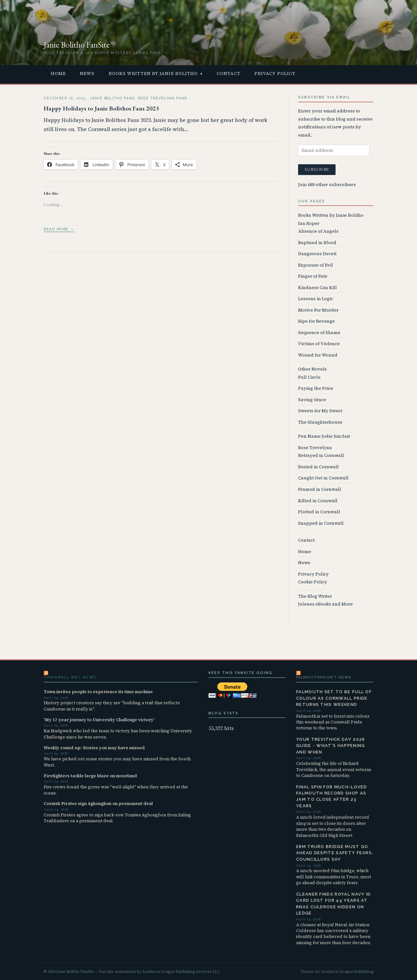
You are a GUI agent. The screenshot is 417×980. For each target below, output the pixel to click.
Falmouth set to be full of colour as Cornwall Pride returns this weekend (334, 698)
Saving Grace (312, 400)
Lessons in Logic (316, 299)
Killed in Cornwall (318, 501)
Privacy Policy (275, 73)
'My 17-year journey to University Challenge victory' (99, 720)
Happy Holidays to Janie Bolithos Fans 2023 (101, 108)
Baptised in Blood (317, 243)
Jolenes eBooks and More (325, 604)
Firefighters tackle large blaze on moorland (90, 776)
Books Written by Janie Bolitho (153, 73)
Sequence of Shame (319, 333)
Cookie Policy (313, 582)
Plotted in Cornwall (319, 512)
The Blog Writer (315, 596)
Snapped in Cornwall (321, 523)
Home (58, 73)
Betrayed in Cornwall (321, 455)
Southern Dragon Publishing (347, 972)
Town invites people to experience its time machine (98, 692)
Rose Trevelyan (315, 448)
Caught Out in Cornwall (323, 478)
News (87, 73)
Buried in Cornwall (318, 467)
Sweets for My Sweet (320, 411)
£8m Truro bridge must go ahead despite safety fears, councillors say (335, 853)
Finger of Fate (313, 276)
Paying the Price (316, 388)
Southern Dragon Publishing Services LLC (181, 972)
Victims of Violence (319, 344)
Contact (229, 73)
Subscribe (317, 169)
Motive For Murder (318, 310)
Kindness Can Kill (317, 288)
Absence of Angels (318, 231)
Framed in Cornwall (320, 489)
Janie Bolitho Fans (112, 98)
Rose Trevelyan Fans (163, 98)
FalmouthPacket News (324, 677)
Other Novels (312, 369)
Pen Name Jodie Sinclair (324, 436)
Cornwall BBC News (70, 677)
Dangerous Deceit (317, 254)
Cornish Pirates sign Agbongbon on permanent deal (98, 803)
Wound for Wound (318, 355)
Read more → (59, 229)
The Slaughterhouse (320, 422)
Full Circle (309, 377)
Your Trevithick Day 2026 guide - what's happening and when (331, 746)
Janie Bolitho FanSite (77, 45)
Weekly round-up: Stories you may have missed (94, 748)
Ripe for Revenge (316, 321)
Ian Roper (309, 223)
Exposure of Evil (316, 265)
